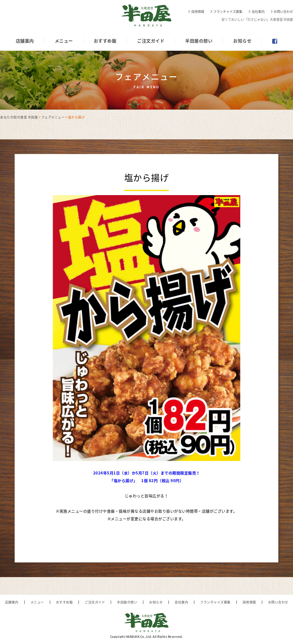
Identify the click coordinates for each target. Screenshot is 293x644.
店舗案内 (25, 41)
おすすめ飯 (105, 41)
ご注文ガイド (151, 41)
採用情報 (198, 12)
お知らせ (242, 41)
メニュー (64, 41)
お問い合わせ (283, 12)
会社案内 (258, 12)
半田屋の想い (199, 41)
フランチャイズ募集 (228, 12)
